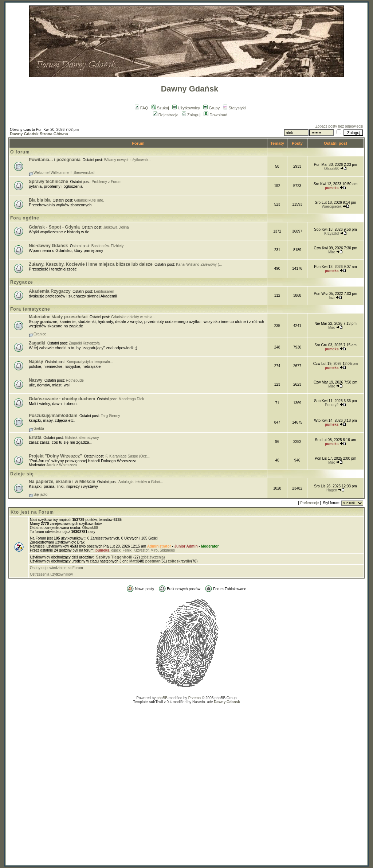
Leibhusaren (104, 291)
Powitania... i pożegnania (55, 160)
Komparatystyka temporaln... (90, 362)
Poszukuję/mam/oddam (53, 416)
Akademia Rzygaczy (50, 291)
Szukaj (160, 108)
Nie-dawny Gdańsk (48, 246)
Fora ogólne (25, 218)
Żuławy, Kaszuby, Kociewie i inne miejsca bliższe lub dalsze (91, 264)
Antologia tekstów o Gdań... (141, 482)
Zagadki (37, 343)
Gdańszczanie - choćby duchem (62, 399)
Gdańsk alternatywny (82, 438)
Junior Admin (186, 546)
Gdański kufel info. (89, 200)
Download (215, 115)
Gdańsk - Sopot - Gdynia (54, 227)
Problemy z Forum (107, 182)
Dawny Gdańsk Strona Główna (39, 134)
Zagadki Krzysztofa (84, 343)
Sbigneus (167, 550)
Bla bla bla (40, 200)
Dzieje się (22, 474)
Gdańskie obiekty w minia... (133, 317)
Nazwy (36, 380)
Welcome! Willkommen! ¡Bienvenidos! (64, 173)
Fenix (127, 550)
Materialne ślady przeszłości (58, 317)
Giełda (39, 429)
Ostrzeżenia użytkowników (51, 574)
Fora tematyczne (30, 309)
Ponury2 (332, 405)
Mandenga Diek (131, 399)
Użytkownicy (186, 108)
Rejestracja (166, 115)
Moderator (210, 546)
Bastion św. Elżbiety (107, 246)
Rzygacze (22, 282)
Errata (35, 437)
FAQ (142, 108)
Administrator (159, 546)
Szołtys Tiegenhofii (114, 557)
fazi (332, 298)
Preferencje (309, 503)
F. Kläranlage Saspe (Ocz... (127, 456)
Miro (332, 252)
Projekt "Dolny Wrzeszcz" (55, 456)
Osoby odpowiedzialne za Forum (56, 568)
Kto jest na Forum (32, 512)
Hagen (332, 490)
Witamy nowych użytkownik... (128, 160)
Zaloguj (191, 115)
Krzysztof (332, 233)
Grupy (211, 108)
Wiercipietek (331, 207)
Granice (40, 334)
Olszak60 (332, 169)
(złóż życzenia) (153, 557)
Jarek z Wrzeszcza (62, 465)
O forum (20, 152)
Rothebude (75, 380)
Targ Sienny (111, 416)
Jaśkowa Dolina (116, 227)
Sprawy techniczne (48, 182)
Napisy (36, 362)
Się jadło (40, 495)
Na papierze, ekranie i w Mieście (62, 482)
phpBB (162, 698)
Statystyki (234, 108)
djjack (116, 550)
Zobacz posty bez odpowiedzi (339, 126)
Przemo (195, 698)
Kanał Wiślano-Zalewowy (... (199, 264)
